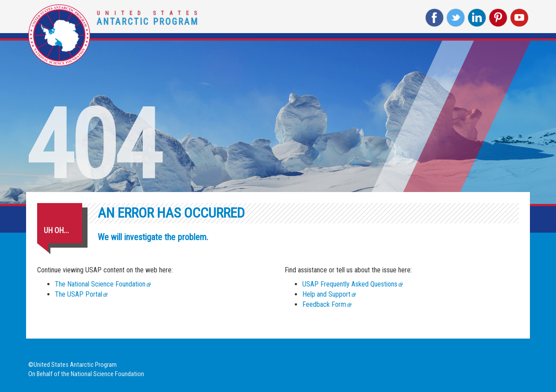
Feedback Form (324, 304)
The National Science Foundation (100, 284)
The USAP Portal (78, 294)
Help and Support (326, 294)
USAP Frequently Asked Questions (350, 284)
